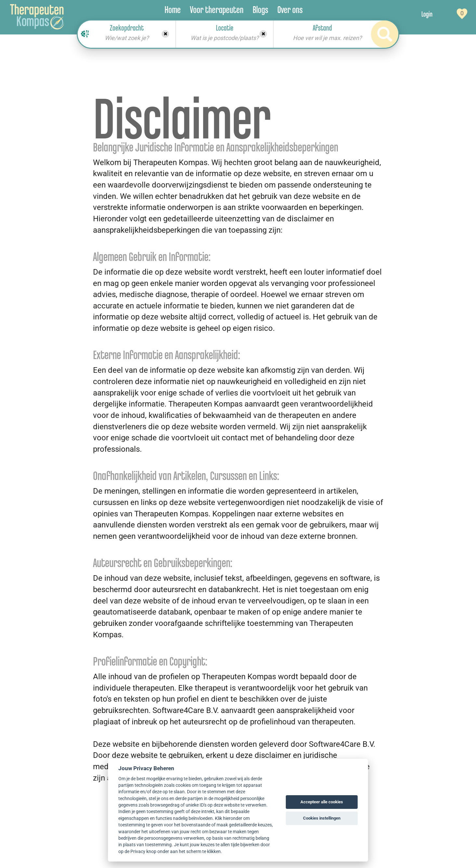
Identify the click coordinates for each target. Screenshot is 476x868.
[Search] (385, 34)
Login (427, 14)
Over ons (290, 10)
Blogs (260, 10)
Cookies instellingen (322, 818)
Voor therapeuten (217, 10)
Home (173, 10)
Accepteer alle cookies (322, 802)
